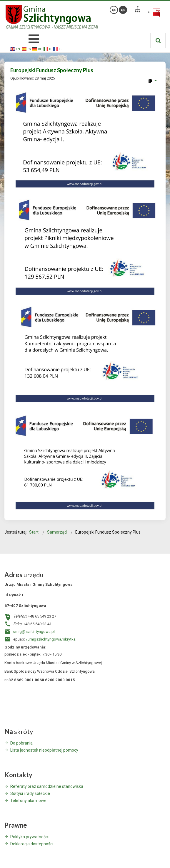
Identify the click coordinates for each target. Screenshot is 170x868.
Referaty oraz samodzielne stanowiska (47, 786)
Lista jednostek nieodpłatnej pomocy (44, 750)
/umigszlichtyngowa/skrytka (51, 639)
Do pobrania (21, 743)
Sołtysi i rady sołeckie (30, 793)
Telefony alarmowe (28, 801)
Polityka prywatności (29, 837)
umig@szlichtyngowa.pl (34, 632)
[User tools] (152, 81)
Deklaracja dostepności (32, 844)
